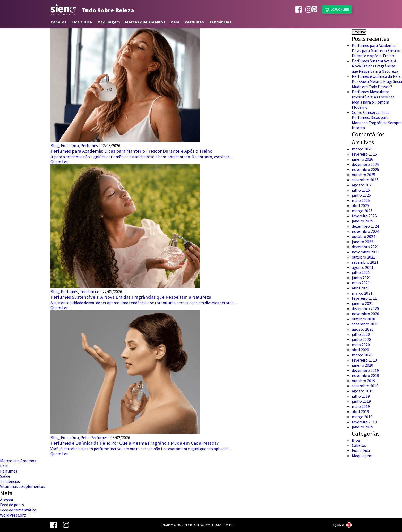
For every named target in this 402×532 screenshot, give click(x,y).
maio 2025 (361, 200)
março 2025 (362, 211)
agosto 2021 (363, 267)
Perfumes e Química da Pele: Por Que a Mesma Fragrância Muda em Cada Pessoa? (135, 443)
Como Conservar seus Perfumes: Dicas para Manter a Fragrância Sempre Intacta (377, 120)
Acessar (7, 500)
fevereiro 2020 (364, 360)
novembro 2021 (365, 252)
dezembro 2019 (365, 370)
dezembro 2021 (365, 247)
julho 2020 (361, 334)
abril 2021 (360, 288)
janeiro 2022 (362, 242)
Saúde (5, 476)
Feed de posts (12, 505)
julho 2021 (361, 272)
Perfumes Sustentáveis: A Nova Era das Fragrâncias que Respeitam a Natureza (131, 297)
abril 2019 (360, 411)
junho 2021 (361, 278)
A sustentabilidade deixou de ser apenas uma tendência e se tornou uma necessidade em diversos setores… (144, 303)
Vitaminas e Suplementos (23, 486)
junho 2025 (361, 195)
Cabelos (59, 22)
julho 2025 (361, 190)
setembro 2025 (365, 180)
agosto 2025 (363, 185)
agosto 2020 (363, 329)
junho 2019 (361, 401)
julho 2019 (361, 396)
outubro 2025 (363, 175)
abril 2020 (360, 350)
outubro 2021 (363, 257)
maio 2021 (361, 283)
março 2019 (362, 417)
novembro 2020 (365, 314)
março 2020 (362, 355)
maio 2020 (361, 345)
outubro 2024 (363, 236)
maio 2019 (361, 406)
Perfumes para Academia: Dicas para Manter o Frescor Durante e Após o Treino (131, 151)
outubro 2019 (363, 381)
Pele (175, 22)
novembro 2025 (365, 169)
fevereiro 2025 (364, 216)
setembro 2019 (365, 386)
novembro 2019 (365, 375)
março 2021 (362, 293)
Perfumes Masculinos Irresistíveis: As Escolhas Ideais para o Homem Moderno (373, 99)
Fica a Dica (82, 22)
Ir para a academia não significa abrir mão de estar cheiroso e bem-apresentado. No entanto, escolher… (142, 157)
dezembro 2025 (365, 164)
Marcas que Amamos (145, 22)
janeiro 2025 (362, 221)
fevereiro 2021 (364, 298)
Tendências (220, 22)
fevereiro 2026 (364, 154)
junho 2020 (361, 339)
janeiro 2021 (362, 303)
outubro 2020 (363, 319)
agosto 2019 (363, 391)
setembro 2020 (365, 324)
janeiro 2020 (362, 365)
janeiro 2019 (362, 427)
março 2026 (362, 149)
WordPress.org (13, 515)
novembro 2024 (365, 231)
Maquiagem (109, 22)
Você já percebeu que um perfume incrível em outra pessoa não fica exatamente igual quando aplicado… (142, 449)
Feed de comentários (18, 510)
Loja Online (337, 9)
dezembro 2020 (365, 308)
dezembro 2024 (365, 226)
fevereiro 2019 (364, 422)
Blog (55, 145)
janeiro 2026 (362, 159)
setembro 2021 (365, 262)
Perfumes (194, 22)
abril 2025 (360, 205)
